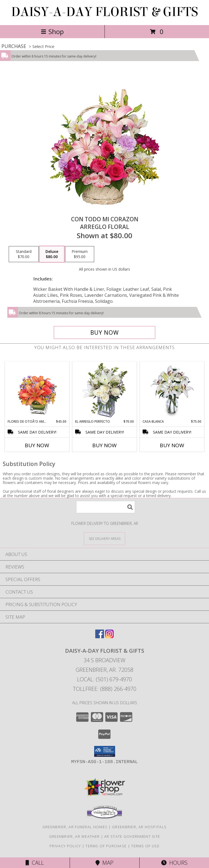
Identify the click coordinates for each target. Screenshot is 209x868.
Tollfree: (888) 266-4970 (105, 689)
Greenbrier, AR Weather (74, 836)
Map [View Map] (104, 863)
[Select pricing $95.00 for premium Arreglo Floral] (80, 254)
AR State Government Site (132, 836)
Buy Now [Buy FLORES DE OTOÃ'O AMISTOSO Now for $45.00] (37, 445)
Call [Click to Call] (35, 863)
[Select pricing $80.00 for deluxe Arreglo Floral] (52, 254)
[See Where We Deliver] (104, 538)
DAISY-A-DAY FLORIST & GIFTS (105, 12)
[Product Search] (106, 507)
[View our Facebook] (100, 636)
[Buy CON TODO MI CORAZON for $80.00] (104, 332)
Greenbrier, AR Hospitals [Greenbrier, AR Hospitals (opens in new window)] (139, 827)
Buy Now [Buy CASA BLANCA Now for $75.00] (172, 445)
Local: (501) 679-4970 (104, 679)
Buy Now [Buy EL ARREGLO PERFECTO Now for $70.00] (104, 445)
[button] (105, 751)
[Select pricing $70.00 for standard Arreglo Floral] (24, 254)
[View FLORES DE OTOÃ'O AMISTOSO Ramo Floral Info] (37, 390)
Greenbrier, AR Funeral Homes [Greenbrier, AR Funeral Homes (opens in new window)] (75, 827)
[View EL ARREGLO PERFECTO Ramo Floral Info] (105, 390)
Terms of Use (145, 846)
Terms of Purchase (106, 846)
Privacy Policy (65, 846)
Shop (52, 31)
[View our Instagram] (109, 636)
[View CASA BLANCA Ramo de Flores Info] (172, 390)
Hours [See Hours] (174, 863)
